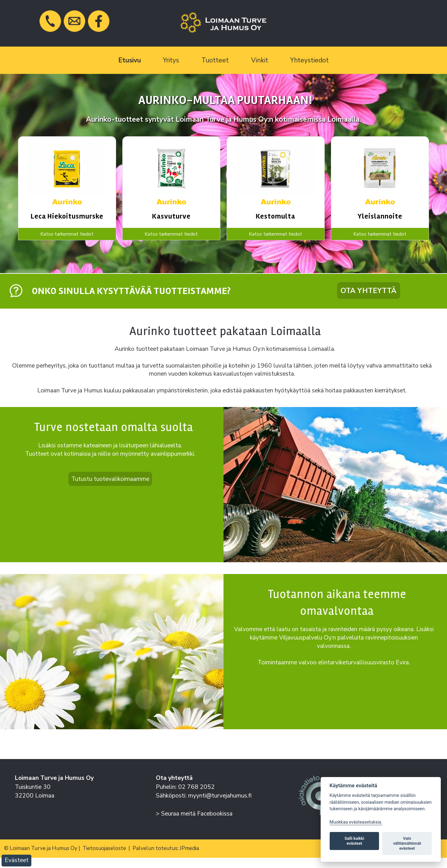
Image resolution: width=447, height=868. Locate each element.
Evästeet (17, 860)
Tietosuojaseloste (104, 848)
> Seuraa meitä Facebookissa (194, 814)
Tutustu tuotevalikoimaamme (110, 479)
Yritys (171, 60)
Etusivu (130, 60)
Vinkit (260, 60)
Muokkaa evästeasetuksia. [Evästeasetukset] (356, 822)
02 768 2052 (196, 787)
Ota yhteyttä (368, 290)
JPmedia (189, 848)
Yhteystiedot (309, 60)
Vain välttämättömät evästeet (407, 843)
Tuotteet (215, 60)
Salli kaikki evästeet (354, 841)
